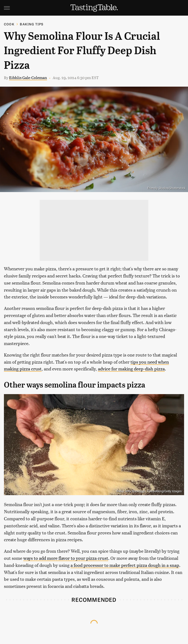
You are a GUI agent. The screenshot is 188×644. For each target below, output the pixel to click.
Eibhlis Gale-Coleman (28, 77)
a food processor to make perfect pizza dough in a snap (125, 565)
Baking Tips (32, 24)
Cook (9, 24)
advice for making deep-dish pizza (131, 369)
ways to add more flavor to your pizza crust (66, 558)
